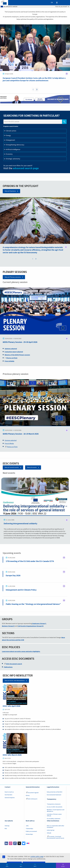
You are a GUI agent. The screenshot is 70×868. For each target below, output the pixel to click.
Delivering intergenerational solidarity (20, 524)
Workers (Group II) (8, 626)
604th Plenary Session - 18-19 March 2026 (21, 434)
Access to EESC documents (55, 807)
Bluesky (24, 843)
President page (29, 100)
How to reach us (9, 792)
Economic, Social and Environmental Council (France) (56, 837)
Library (28, 796)
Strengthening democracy (15, 145)
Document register (32, 793)
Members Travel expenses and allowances (56, 811)
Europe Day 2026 (13, 576)
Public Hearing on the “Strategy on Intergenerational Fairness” (33, 604)
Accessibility (57, 3)
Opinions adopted (11, 440)
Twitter (19, 843)
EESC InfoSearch (32, 799)
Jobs (27, 826)
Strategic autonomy (13, 159)
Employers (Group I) (39, 624)
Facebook (15, 843)
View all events (32, 468)
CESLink (49, 833)
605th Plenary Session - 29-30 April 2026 (20, 342)
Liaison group (51, 830)
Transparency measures (54, 804)
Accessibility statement (54, 819)
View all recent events (12, 468)
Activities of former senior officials (54, 815)
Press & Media (9, 444)
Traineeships (29, 829)
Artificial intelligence (13, 149)
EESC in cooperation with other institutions (56, 827)
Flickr (28, 843)
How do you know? (62, 7)
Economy (9, 154)
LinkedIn (6, 843)
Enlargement (10, 140)
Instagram (11, 843)
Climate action (11, 131)
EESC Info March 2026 (12, 755)
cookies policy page (37, 857)
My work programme (40, 100)
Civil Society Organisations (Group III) (31, 626)
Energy (8, 136)
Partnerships (29, 834)
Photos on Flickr (11, 447)
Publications (8, 667)
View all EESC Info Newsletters (15, 681)
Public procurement (31, 832)
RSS (6, 829)
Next (37, 89)
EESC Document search (13, 664)
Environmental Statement (54, 795)
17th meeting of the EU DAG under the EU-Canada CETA (30, 561)
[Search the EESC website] (33, 122)
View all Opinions (10, 191)
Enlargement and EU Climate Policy (21, 590)
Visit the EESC (9, 795)
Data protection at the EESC (55, 792)
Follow (67, 74)
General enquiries (10, 798)
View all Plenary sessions (13, 277)
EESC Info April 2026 (11, 706)
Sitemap (7, 826)
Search (35, 866)
